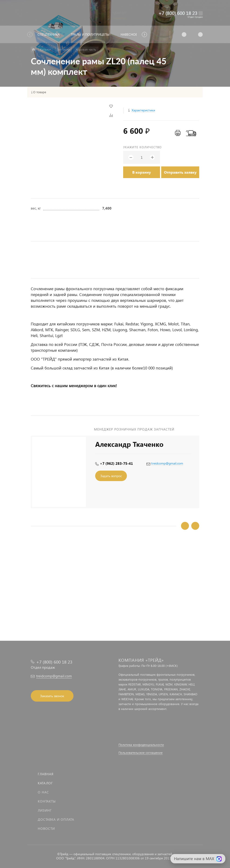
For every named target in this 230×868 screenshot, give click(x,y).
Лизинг (45, 810)
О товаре (40, 92)
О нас (43, 792)
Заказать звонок (52, 696)
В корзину (142, 172)
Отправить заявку (180, 172)
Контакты (47, 801)
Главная (46, 774)
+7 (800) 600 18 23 (178, 13)
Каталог (45, 783)
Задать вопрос (111, 476)
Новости (46, 828)
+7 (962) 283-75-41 (116, 463)
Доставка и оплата (56, 819)
